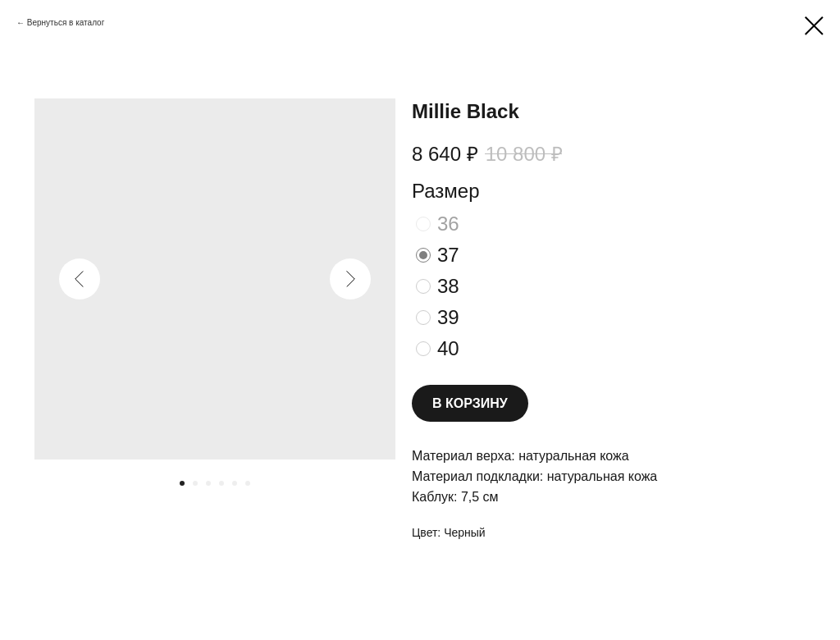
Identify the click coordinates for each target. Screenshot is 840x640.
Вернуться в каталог (66, 23)
